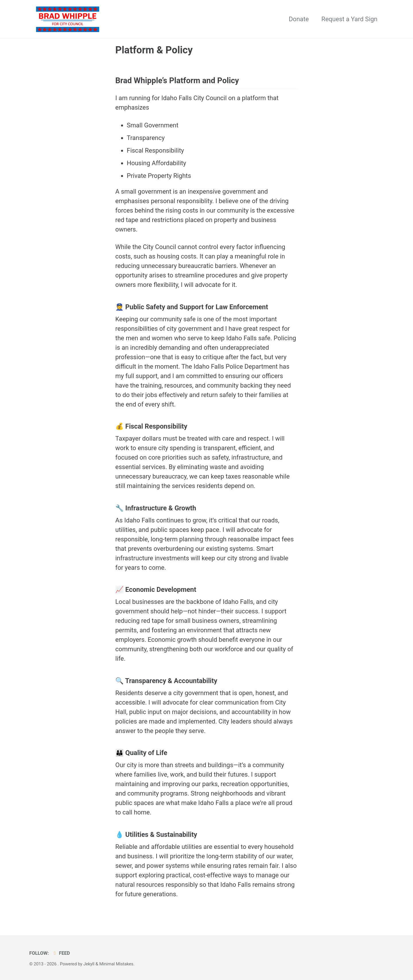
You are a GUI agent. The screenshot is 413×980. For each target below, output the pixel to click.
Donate (299, 19)
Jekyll (89, 964)
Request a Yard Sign (349, 19)
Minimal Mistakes (116, 964)
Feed (61, 953)
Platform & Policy (154, 50)
